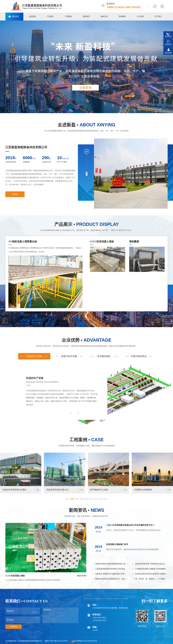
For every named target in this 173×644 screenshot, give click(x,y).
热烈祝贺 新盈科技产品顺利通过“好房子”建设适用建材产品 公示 (111, 574)
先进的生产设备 (34, 356)
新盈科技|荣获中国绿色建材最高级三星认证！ (111, 564)
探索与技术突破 (69, 356)
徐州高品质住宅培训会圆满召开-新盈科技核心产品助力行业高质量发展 (151, 574)
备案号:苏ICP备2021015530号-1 (56, 641)
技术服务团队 (104, 356)
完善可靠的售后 (139, 356)
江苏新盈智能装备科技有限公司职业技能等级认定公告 (111, 569)
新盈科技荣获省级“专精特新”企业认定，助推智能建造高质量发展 (151, 564)
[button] (68, 499)
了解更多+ (15, 194)
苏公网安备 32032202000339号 (84, 641)
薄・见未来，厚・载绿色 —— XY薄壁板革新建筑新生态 (151, 579)
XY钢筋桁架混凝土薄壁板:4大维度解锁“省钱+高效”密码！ (151, 569)
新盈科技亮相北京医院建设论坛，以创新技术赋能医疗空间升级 (111, 579)
